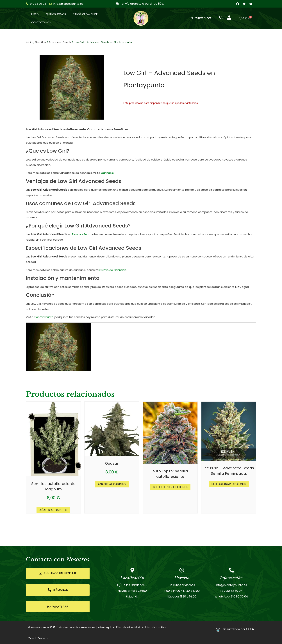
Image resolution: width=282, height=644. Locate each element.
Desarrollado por (239, 629)
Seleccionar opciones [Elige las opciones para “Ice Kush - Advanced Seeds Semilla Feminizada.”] (229, 484)
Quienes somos (56, 14)
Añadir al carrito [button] (53, 510)
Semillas (41, 42)
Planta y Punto (82, 234)
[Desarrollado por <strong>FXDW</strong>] (218, 630)
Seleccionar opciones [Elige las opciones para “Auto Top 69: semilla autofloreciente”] (170, 487)
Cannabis (107, 173)
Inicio (35, 14)
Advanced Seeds (60, 42)
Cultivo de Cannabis (113, 270)
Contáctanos (41, 22)
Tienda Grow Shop (85, 14)
